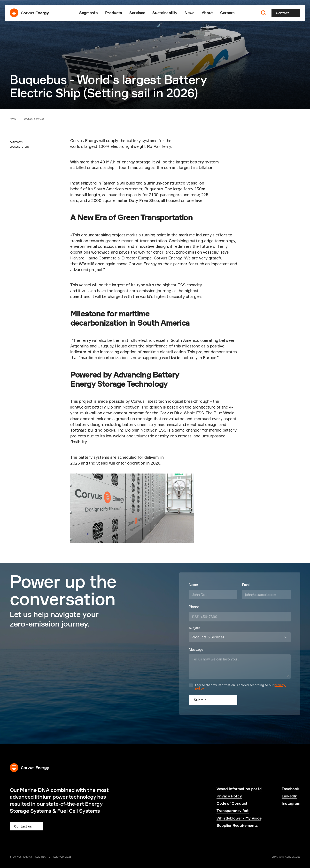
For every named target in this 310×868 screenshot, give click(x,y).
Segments (88, 13)
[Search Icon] (264, 13)
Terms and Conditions (285, 857)
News (190, 13)
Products (114, 13)
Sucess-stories (34, 119)
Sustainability (165, 13)
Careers (227, 13)
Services (137, 13)
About (207, 13)
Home (13, 119)
